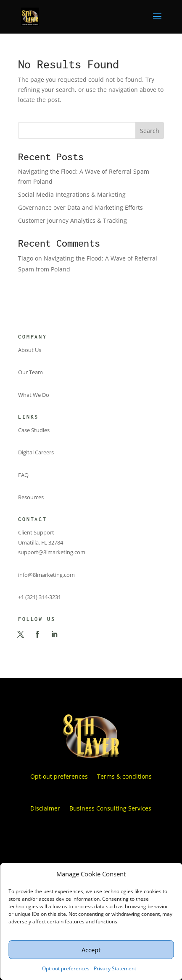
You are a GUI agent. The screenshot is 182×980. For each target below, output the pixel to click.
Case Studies (34, 430)
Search (150, 131)
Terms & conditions (124, 776)
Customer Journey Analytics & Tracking (73, 220)
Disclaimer (45, 808)
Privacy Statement (115, 968)
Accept (91, 950)
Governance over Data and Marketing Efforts (80, 207)
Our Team (30, 372)
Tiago (26, 258)
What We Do (34, 395)
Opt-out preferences (66, 968)
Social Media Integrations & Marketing (72, 194)
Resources (31, 497)
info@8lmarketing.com (46, 575)
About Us (30, 350)
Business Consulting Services (110, 808)
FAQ (23, 475)
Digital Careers (36, 452)
